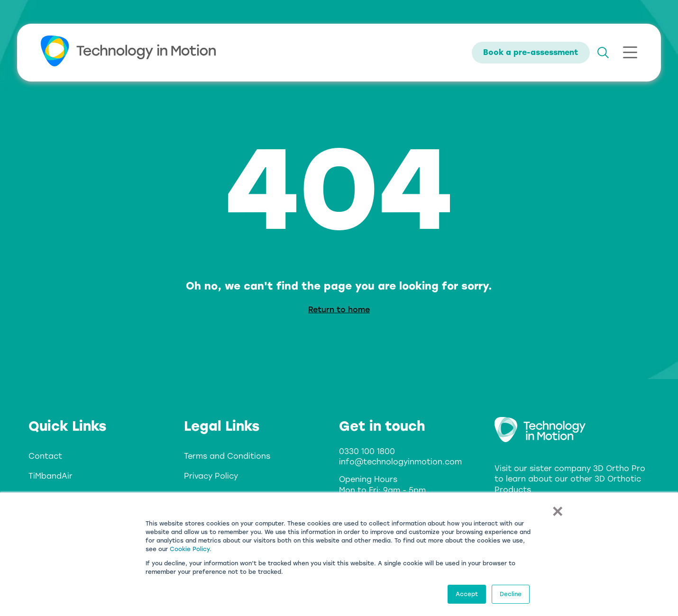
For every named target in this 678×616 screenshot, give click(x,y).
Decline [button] (511, 594)
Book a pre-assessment (531, 52)
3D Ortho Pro (619, 468)
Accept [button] (467, 594)
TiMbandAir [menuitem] (50, 476)
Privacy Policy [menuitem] (211, 476)
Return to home (339, 310)
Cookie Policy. (191, 549)
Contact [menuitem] (45, 456)
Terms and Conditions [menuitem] (227, 456)
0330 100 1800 (367, 451)
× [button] (557, 510)
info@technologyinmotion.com (400, 462)
